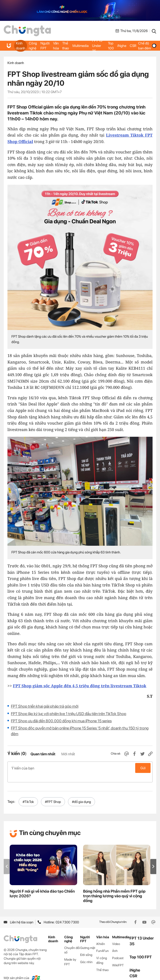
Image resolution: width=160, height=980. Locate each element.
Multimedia (80, 46)
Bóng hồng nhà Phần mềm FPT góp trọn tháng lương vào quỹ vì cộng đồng (114, 888)
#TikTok (28, 794)
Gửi (143, 768)
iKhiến (101, 936)
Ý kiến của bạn (80, 768)
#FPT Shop (53, 794)
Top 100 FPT (141, 949)
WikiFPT (118, 957)
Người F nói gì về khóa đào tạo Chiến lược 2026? (42, 886)
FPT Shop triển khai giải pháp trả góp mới (45, 706)
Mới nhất (68, 754)
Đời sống (86, 947)
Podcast (118, 950)
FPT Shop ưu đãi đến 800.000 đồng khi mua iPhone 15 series (61, 721)
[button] (153, 858)
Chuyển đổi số (72, 942)
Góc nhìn (86, 954)
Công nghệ (32, 46)
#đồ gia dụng (81, 794)
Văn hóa (56, 46)
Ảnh (115, 943)
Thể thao (65, 46)
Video (116, 936)
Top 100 (110, 46)
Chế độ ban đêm (147, 46)
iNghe (121, 46)
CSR (132, 46)
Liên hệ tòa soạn (18, 914)
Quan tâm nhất (43, 754)
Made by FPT (70, 954)
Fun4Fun (102, 943)
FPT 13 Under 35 (96, 46)
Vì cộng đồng (102, 952)
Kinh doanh (20, 46)
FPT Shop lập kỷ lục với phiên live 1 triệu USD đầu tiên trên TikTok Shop (69, 714)
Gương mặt (88, 940)
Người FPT (45, 46)
